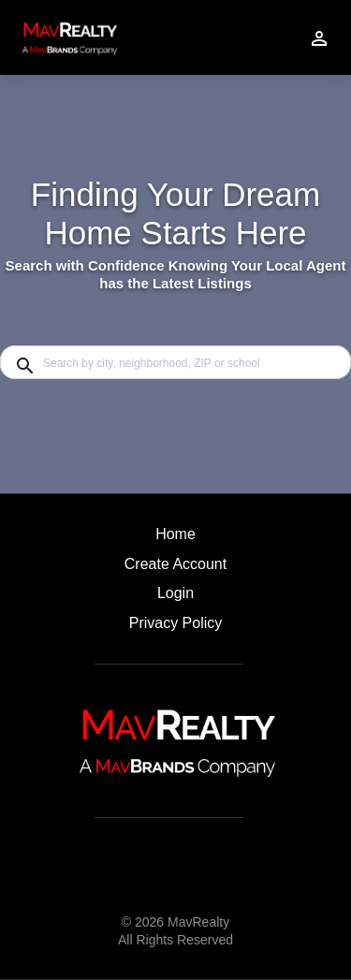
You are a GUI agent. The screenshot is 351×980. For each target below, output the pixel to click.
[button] (175, 598)
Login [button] (175, 593)
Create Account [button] (175, 564)
